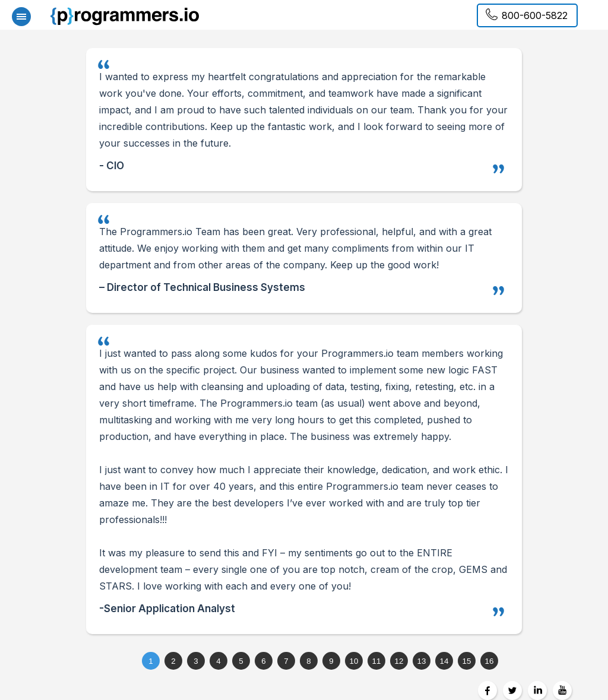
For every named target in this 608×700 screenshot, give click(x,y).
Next (581, 350)
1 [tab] (151, 661)
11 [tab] (377, 661)
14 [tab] (444, 661)
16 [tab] (490, 661)
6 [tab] (263, 661)
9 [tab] (331, 661)
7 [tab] (286, 661)
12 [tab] (399, 661)
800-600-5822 (535, 15)
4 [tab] (218, 661)
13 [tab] (422, 661)
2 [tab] (173, 661)
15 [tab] (467, 661)
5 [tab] (241, 661)
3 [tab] (196, 661)
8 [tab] (308, 661)
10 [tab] (354, 661)
